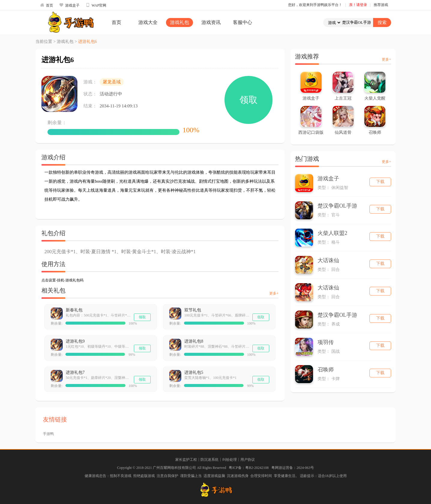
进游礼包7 (75, 372)
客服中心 (243, 22)
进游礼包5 (194, 372)
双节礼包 (193, 310)
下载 (380, 182)
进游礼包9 (75, 341)
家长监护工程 (186, 460)
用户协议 (248, 460)
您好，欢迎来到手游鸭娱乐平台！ (315, 5)
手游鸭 (48, 434)
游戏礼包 (179, 22)
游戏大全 (148, 22)
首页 (47, 5)
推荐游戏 (381, 5)
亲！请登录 (358, 5)
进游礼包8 (194, 341)
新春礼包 (74, 310)
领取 (249, 100)
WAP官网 (96, 5)
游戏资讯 (211, 22)
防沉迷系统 (209, 460)
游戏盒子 (69, 5)
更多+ (274, 293)
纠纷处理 (230, 460)
